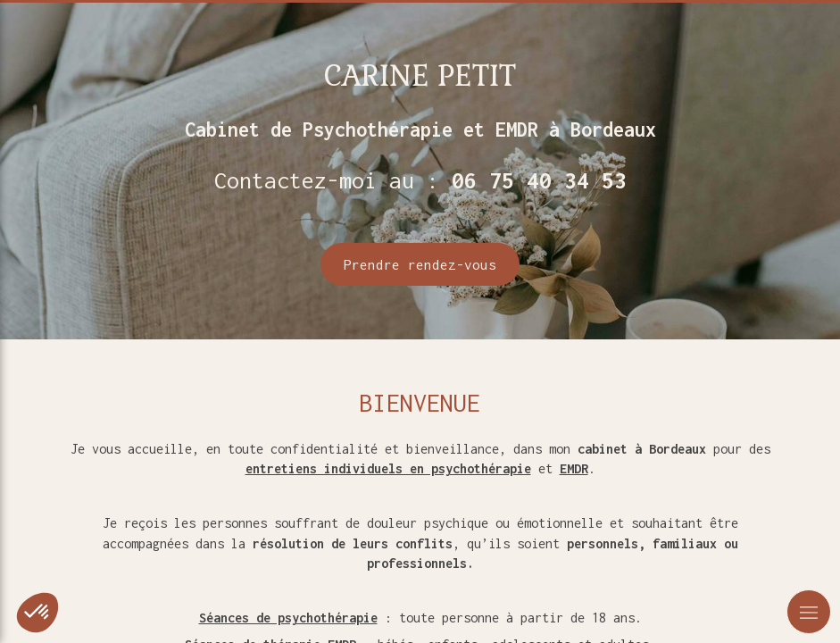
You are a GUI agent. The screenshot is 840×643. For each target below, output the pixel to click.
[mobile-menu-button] (809, 612)
